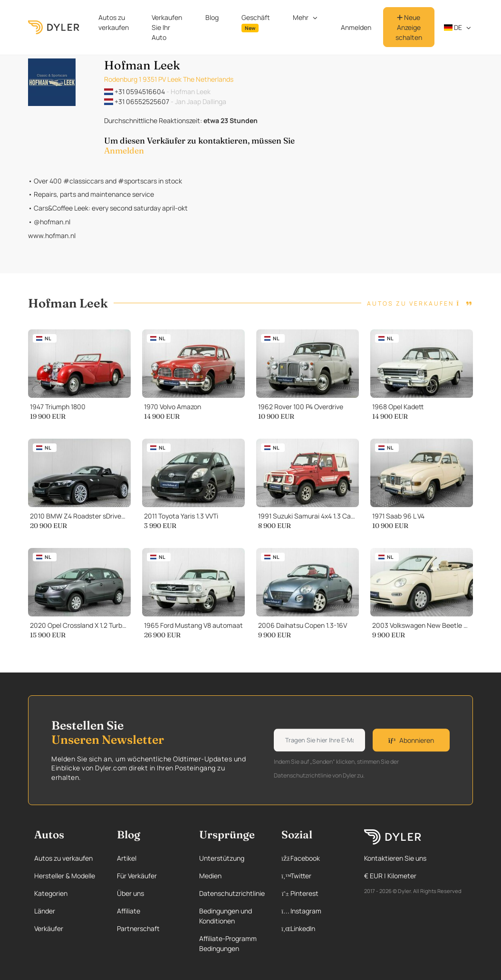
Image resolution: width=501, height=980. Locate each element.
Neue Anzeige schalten (409, 27)
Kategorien (51, 893)
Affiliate (129, 911)
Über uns (130, 893)
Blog (212, 17)
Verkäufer (49, 928)
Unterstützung (222, 858)
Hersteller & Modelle (65, 876)
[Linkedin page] (314, 928)
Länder (45, 911)
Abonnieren (411, 740)
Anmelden (356, 27)
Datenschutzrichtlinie (232, 893)
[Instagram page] (314, 911)
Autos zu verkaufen (114, 22)
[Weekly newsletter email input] (319, 740)
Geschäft (256, 23)
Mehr (301, 17)
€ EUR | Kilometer (390, 876)
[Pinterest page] (314, 893)
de (453, 27)
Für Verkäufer (137, 876)
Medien (210, 876)
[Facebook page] (314, 858)
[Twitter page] (314, 876)
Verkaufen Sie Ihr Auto (167, 27)
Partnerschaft (138, 928)
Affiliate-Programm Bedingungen (228, 943)
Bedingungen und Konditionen (226, 916)
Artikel (127, 858)
